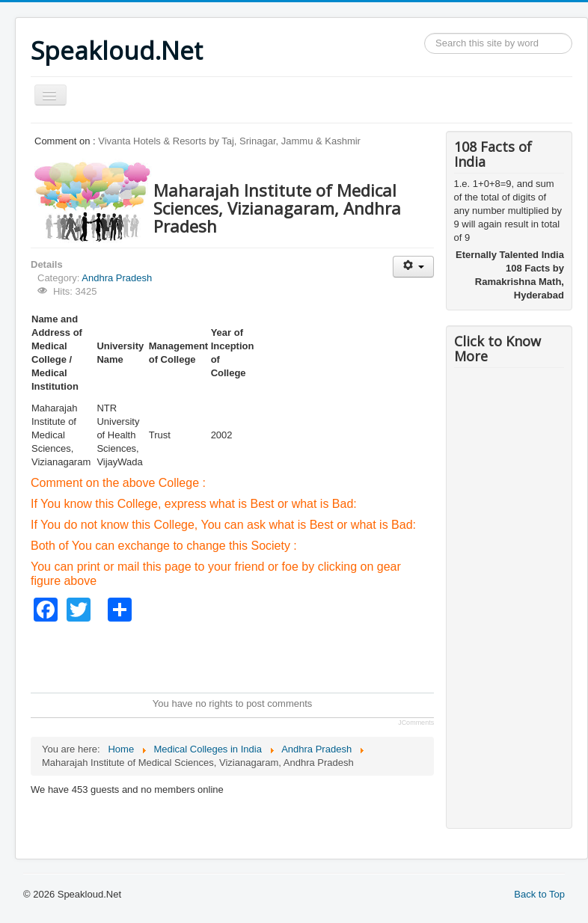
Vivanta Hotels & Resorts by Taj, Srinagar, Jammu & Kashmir (229, 141)
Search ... (425, 33)
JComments (416, 723)
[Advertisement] (303, 655)
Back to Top (539, 894)
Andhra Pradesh (117, 278)
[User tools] (413, 267)
